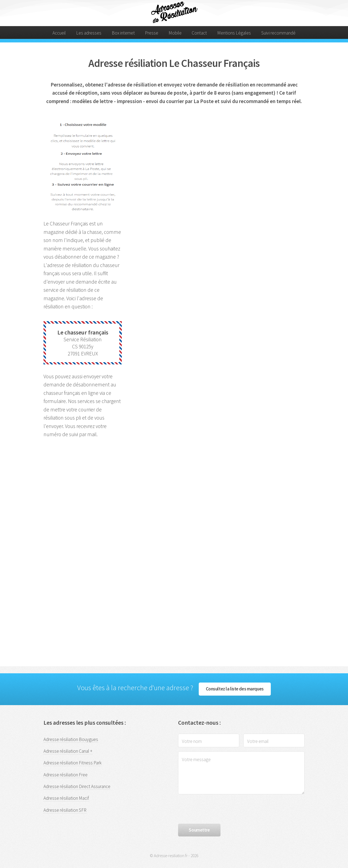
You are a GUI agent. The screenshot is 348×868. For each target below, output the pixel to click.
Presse (152, 33)
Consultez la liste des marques (235, 689)
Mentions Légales (234, 33)
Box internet (123, 33)
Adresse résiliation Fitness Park (73, 763)
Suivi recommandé (278, 33)
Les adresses (89, 33)
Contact (199, 33)
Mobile (175, 33)
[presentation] (219, 809)
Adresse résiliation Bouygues (71, 739)
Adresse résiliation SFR (65, 810)
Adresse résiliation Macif (66, 798)
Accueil (59, 33)
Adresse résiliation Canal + (68, 751)
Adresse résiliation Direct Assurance (77, 786)
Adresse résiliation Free (66, 775)
